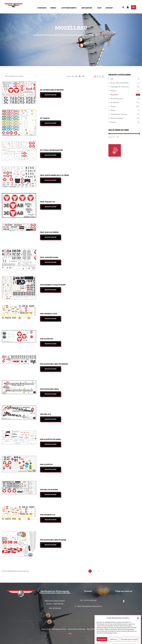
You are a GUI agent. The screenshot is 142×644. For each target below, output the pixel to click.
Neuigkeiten (87, 8)
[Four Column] (103, 76)
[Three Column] (101, 76)
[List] (95, 76)
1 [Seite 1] (86, 571)
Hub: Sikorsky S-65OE (49, 314)
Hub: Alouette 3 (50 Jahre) (50, 439)
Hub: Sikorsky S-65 (48, 515)
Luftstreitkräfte (69, 8)
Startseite (42, 8)
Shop (99, 8)
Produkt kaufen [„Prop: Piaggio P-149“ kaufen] (50, 207)
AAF (112, 79)
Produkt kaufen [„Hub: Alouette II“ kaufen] (50, 344)
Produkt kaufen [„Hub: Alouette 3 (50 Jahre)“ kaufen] (50, 444)
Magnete (113, 91)
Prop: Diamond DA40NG (49, 257)
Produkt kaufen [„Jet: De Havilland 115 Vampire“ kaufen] (50, 95)
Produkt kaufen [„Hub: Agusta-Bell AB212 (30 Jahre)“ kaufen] (50, 545)
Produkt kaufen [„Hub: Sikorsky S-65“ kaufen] (50, 520)
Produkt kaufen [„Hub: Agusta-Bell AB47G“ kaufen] (50, 394)
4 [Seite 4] (99, 571)
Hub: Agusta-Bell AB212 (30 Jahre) (53, 540)
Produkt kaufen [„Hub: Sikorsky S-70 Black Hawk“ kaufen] (50, 290)
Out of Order (115, 103)
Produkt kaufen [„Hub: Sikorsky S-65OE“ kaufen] (50, 319)
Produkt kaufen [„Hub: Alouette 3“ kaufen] (50, 469)
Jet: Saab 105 (45, 118)
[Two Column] (98, 76)
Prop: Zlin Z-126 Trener (49, 232)
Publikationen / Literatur (119, 114)
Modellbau (114, 95)
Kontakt (109, 8)
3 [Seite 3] (94, 571)
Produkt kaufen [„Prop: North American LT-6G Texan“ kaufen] (50, 180)
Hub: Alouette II (47, 339)
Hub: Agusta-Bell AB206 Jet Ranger (54, 364)
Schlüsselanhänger (117, 118)
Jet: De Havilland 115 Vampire (52, 90)
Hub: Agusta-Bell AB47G (49, 389)
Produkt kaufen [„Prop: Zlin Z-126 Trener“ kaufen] (50, 237)
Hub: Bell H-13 (45, 414)
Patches (113, 107)
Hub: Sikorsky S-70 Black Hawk (53, 285)
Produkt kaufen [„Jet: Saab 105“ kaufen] (50, 123)
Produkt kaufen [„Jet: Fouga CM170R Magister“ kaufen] (50, 155)
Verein (54, 8)
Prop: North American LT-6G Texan (54, 175)
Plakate (113, 110)
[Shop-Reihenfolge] (20, 76)
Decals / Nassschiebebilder (120, 83)
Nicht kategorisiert (117, 99)
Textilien (113, 122)
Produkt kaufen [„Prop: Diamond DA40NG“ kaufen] (50, 262)
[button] (138, 621)
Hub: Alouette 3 (46, 465)
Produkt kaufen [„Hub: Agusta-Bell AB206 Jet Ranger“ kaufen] (50, 369)
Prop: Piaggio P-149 (48, 202)
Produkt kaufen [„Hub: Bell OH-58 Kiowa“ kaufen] (50, 495)
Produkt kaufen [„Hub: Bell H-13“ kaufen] (50, 419)
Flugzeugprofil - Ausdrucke (120, 87)
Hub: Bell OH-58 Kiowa (49, 490)
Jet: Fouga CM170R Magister (51, 150)
